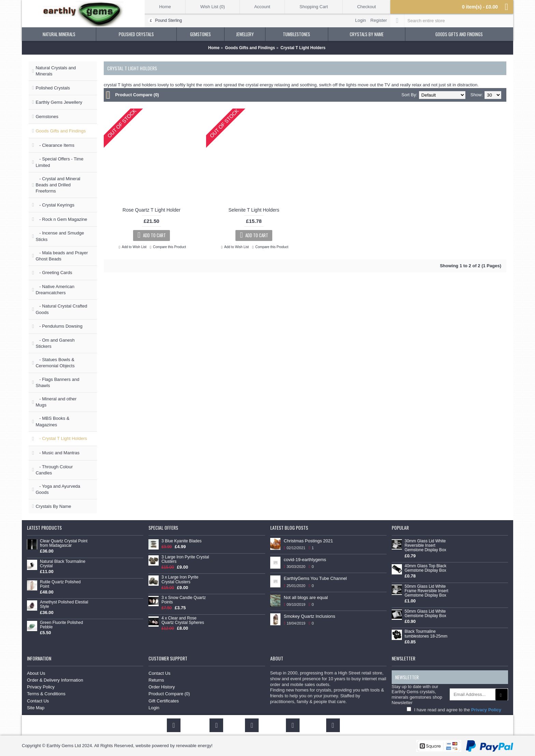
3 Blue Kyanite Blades (181, 541)
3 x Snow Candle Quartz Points (184, 600)
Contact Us (38, 701)
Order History (162, 687)
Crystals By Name (53, 506)
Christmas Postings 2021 (309, 541)
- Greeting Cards (54, 273)
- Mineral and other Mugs (56, 402)
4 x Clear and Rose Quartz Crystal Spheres (183, 621)
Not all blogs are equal (306, 597)
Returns (156, 680)
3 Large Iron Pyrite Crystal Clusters (185, 559)
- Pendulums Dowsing (59, 326)
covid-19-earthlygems (305, 560)
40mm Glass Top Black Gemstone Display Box (426, 568)
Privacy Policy (41, 687)
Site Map (36, 708)
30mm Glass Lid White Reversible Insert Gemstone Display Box (425, 546)
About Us (36, 673)
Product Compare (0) (137, 95)
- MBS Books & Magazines (52, 421)
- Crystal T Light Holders (61, 438)
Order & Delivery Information (55, 680)
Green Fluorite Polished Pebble (61, 625)
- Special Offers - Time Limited (59, 162)
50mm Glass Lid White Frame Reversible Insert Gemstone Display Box (426, 591)
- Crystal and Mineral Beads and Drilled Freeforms (58, 185)
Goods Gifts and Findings (61, 131)
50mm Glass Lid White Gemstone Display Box (425, 614)
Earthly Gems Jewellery (59, 102)
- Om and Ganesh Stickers (55, 343)
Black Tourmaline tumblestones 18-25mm (426, 634)
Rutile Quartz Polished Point (60, 584)
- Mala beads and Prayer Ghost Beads (62, 256)
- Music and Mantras (57, 453)
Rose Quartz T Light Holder (151, 210)
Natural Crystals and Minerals (56, 71)
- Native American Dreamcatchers (55, 290)
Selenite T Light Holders (254, 210)
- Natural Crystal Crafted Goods (61, 309)
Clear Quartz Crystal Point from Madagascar (64, 543)
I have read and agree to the (454, 710)
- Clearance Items (55, 145)
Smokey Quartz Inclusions (310, 616)
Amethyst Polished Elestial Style (64, 604)
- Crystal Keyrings (55, 205)
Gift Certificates (164, 701)
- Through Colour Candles (54, 470)
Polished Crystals (53, 88)
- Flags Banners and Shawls (57, 382)
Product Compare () (169, 694)
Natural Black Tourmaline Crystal (63, 564)
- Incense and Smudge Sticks (60, 236)
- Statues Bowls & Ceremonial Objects (55, 363)
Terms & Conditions (46, 694)
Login (154, 708)
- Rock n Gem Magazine (61, 219)
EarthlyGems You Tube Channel (315, 578)
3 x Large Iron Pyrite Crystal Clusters (180, 580)
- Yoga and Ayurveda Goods (58, 489)
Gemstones (47, 117)
